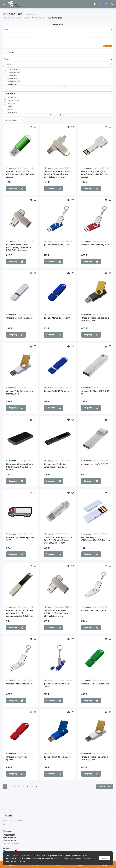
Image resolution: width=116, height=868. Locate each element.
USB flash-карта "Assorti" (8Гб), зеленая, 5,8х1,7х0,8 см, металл (20, 174)
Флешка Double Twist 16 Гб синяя (56, 685)
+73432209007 (9, 835)
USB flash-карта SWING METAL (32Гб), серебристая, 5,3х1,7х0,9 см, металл (57, 613)
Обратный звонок (10, 840)
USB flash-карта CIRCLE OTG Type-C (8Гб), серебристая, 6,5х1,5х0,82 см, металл (57, 174)
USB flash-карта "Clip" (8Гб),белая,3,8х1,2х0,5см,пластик (96, 539)
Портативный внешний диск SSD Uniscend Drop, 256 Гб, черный (20, 467)
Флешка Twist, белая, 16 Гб (19, 684)
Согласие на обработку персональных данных (53, 858)
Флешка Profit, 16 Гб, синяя (56, 391)
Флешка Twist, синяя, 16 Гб (56, 245)
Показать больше (105, 787)
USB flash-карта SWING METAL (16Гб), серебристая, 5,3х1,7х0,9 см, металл (19, 247)
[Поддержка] (112, 4)
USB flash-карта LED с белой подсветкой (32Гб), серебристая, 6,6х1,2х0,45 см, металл (20, 613)
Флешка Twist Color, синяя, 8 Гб (57, 758)
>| (37, 787)
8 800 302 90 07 (9, 838)
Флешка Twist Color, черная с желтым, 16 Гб (95, 319)
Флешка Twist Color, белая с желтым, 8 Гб (19, 392)
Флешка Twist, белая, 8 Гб (94, 611)
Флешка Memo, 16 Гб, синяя (57, 318)
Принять (105, 858)
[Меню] (4, 4)
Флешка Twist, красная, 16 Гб (95, 245)
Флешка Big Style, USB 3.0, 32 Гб (95, 392)
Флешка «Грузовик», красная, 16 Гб (20, 539)
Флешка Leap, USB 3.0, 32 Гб (95, 464)
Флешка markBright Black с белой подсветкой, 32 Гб (56, 466)
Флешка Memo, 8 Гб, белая (19, 318)
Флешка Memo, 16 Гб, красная (16, 758)
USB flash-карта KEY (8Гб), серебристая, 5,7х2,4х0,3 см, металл (95, 174)
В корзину (16, 188)
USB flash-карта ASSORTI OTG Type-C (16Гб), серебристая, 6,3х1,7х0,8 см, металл (58, 540)
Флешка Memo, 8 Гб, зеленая (95, 684)
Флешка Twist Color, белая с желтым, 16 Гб (95, 758)
